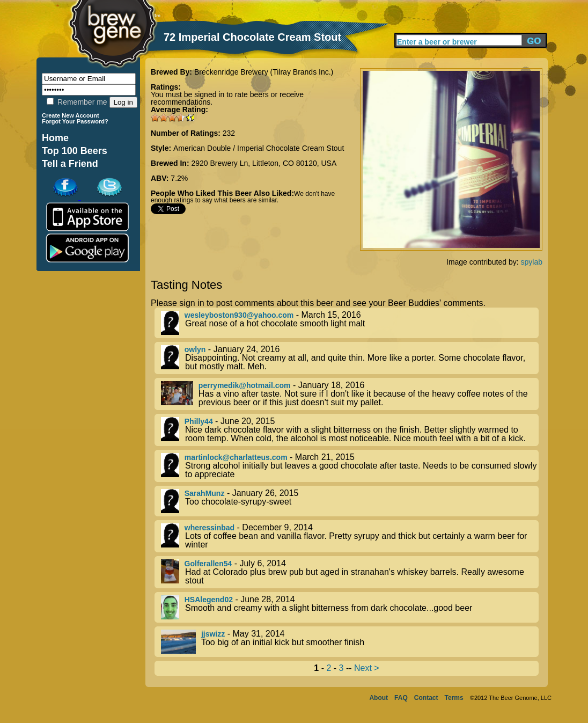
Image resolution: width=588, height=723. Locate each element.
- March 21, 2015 (350, 466)
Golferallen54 (208, 564)
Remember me (77, 102)
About (378, 698)
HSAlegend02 (209, 600)
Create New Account (71, 115)
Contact (426, 698)
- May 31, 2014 (350, 642)
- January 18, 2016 (350, 394)
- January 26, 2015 (350, 501)
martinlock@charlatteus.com (236, 457)
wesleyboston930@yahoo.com (239, 315)
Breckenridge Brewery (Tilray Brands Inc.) (264, 72)
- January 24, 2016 (350, 358)
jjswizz (213, 634)
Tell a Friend (70, 164)
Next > (367, 668)
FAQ (401, 698)
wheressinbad (210, 528)
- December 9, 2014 (350, 536)
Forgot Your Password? (75, 121)
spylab (532, 262)
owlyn (195, 349)
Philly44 (199, 421)
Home (55, 138)
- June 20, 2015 (350, 430)
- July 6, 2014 (350, 572)
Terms (454, 698)
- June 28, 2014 (350, 607)
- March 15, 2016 (350, 323)
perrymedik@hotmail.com (245, 385)
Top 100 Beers (75, 151)
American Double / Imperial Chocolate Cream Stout (259, 148)
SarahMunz (205, 493)
